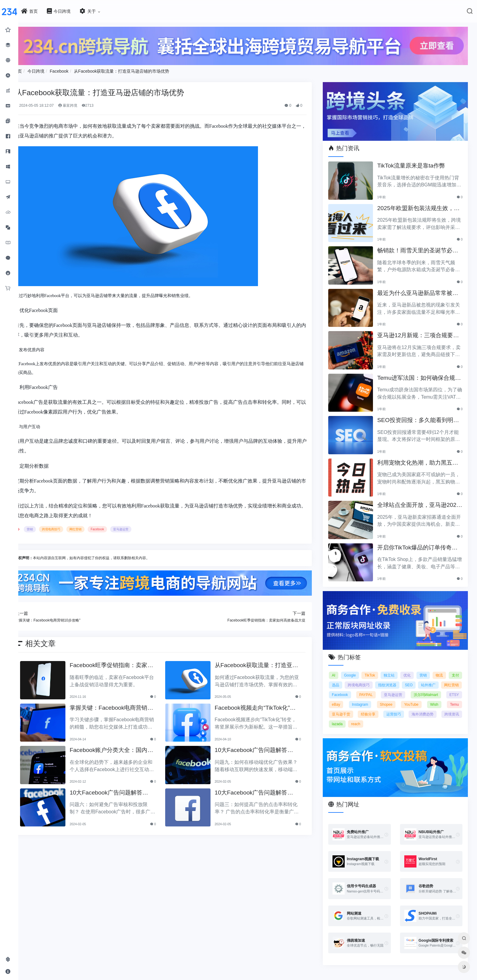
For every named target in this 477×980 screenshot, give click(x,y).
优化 (420, 668)
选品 (358, 678)
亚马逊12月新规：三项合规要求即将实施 (420, 331)
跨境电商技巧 (72, 528)
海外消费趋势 (373, 717)
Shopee (453, 697)
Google (359, 668)
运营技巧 (346, 717)
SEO (432, 678)
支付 (343, 678)
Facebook (80, 69)
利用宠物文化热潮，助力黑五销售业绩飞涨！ (419, 459)
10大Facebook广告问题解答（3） (125, 790)
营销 (51, 528)
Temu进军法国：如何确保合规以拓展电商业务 (421, 374)
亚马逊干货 (421, 707)
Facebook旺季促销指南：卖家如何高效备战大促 (127, 663)
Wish (371, 707)
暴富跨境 (88, 104)
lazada (421, 717)
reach (439, 717)
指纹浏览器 (410, 678)
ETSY (380, 697)
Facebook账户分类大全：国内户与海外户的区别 (127, 748)
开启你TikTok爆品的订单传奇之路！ (422, 544)
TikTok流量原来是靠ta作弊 (416, 161)
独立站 (401, 668)
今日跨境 (57, 69)
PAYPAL (415, 687)
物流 (455, 668)
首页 (38, 69)
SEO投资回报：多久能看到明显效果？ (420, 416)
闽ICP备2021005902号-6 (275, 977)
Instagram (426, 697)
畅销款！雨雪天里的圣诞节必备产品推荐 (419, 246)
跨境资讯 (399, 717)
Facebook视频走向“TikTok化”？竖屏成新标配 (266, 706)
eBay (401, 697)
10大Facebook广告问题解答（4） (262, 748)
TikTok (380, 668)
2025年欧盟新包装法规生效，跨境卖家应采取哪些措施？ (420, 204)
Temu (393, 707)
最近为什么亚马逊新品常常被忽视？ (419, 289)
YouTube (346, 707)
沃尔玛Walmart (351, 697)
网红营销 (96, 528)
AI (341, 668)
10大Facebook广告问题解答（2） (262, 790)
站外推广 (451, 678)
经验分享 (452, 707)
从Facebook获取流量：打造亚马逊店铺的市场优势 (142, 69)
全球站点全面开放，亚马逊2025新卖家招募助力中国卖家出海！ (421, 501)
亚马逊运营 (141, 528)
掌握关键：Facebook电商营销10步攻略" (129, 706)
